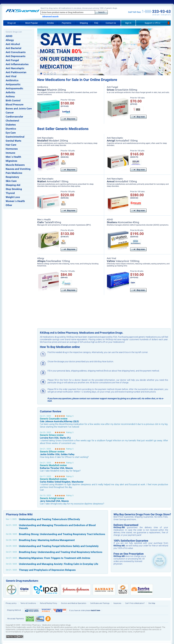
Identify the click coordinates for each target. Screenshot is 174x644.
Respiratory (12, 177)
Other (9, 205)
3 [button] (48, 74)
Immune (10, 153)
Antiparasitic (13, 84)
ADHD (9, 36)
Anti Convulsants (16, 52)
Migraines (11, 161)
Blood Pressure (15, 105)
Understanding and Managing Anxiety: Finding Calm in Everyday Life (59, 564)
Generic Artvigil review (52, 498)
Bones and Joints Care (19, 109)
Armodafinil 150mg (122, 141)
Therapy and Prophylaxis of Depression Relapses (47, 570)
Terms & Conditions (28, 603)
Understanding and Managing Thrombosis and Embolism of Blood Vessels (57, 527)
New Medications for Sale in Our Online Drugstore (77, 80)
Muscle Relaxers (15, 165)
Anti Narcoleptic (15, 68)
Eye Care (11, 133)
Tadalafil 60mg (49, 222)
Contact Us (111, 23)
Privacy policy (11, 603)
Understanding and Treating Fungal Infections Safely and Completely (59, 546)
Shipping (84, 23)
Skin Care (11, 181)
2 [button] (45, 74)
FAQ (96, 23)
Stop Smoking (14, 189)
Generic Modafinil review (53, 465)
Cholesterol (12, 121)
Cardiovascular (14, 117)
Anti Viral (11, 76)
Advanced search (50, 17)
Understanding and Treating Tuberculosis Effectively (49, 519)
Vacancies (117, 603)
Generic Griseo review (52, 435)
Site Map (152, 603)
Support (153, 23)
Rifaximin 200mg (52, 90)
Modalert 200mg (53, 141)
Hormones (12, 149)
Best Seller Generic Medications (63, 129)
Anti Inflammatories (17, 64)
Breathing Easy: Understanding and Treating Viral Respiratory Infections (61, 552)
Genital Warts (13, 141)
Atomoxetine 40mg (123, 222)
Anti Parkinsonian (16, 72)
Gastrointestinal (15, 137)
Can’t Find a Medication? (135, 603)
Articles (50, 23)
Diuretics (11, 129)
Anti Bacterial (13, 48)
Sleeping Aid (13, 185)
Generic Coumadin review (54, 419)
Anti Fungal (12, 60)
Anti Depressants (16, 56)
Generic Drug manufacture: (22, 581)
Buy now (69, 119)
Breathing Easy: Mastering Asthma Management (47, 540)
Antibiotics (12, 80)
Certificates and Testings (100, 603)
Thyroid (10, 193)
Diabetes (11, 125)
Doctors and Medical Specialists (74, 603)
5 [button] (55, 74)
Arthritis (10, 92)
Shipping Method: (14, 610)
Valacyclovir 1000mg (123, 261)
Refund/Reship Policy (49, 603)
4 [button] (51, 74)
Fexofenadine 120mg (54, 261)
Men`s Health (13, 157)
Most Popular (32, 23)
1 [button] (41, 74)
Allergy (10, 40)
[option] (104, 52)
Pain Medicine (14, 173)
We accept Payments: (16, 619)
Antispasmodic (14, 88)
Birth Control (13, 100)
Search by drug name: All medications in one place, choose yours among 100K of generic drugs (79, 8)
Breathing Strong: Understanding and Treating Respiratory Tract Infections (62, 534)
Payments (67, 23)
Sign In (128, 23)
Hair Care (11, 145)
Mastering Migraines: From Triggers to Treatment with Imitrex (55, 558)
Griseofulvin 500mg (122, 90)
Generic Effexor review (52, 452)
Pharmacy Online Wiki (19, 514)
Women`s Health (15, 201)
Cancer (10, 113)
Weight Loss (13, 197)
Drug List (12, 23)
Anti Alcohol (13, 44)
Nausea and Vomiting (18, 169)
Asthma (10, 96)
